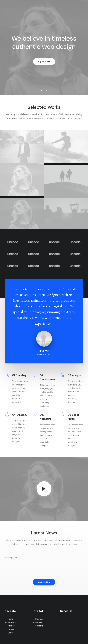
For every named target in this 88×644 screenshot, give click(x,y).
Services (12, 622)
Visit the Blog (44, 582)
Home (10, 619)
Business (39, 619)
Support (39, 626)
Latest (11, 629)
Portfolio (12, 626)
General (39, 622)
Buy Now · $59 (44, 63)
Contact (12, 633)
